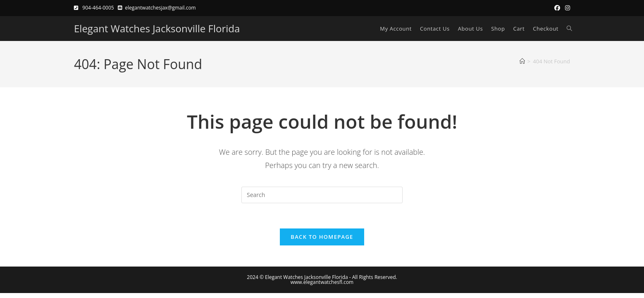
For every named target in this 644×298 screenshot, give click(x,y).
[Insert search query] (322, 195)
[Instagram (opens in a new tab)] (566, 8)
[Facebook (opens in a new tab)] (557, 8)
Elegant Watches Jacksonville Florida (157, 28)
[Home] (522, 61)
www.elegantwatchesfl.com (322, 282)
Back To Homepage (322, 237)
